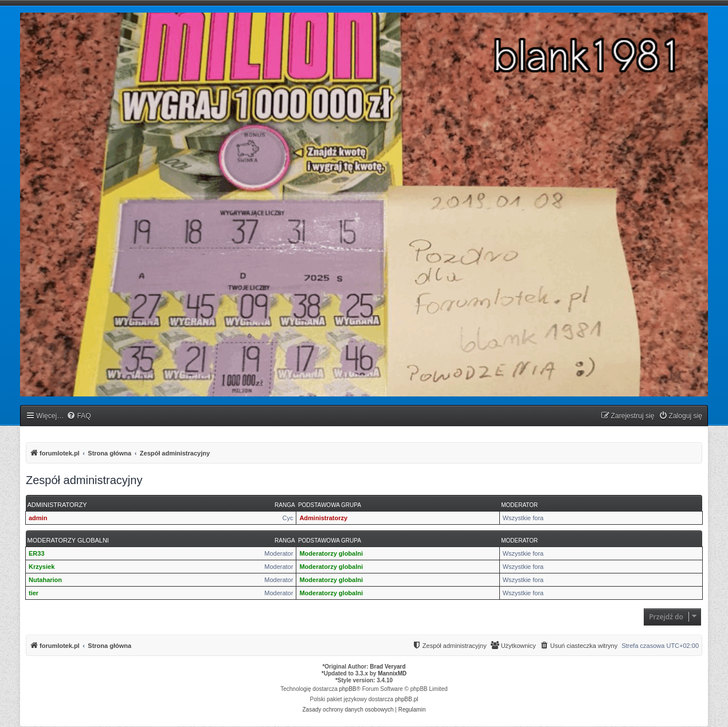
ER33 (37, 553)
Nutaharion (45, 580)
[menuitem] (79, 416)
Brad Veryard (388, 667)
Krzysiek (42, 567)
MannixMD (392, 673)
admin (38, 518)
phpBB (348, 689)
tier (34, 593)
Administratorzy (57, 505)
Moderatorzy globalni (68, 540)
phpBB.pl (407, 699)
